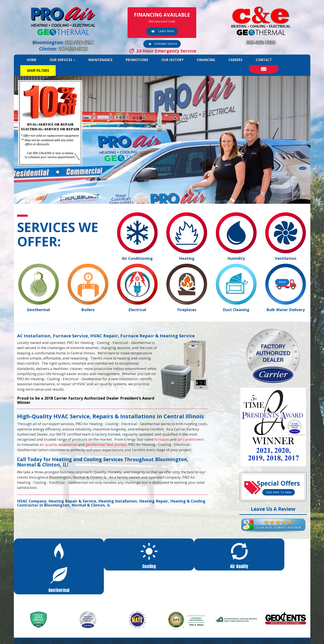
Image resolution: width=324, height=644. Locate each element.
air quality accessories (58, 444)
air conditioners (191, 439)
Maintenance (101, 60)
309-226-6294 (80, 42)
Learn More (162, 31)
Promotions (137, 60)
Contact (264, 60)
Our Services (62, 60)
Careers (235, 60)
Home (32, 60)
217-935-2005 (73, 49)
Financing (206, 60)
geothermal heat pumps (106, 444)
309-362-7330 (261, 42)
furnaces (162, 439)
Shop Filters (38, 71)
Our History (173, 60)
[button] (51, 553)
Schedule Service (162, 44)
